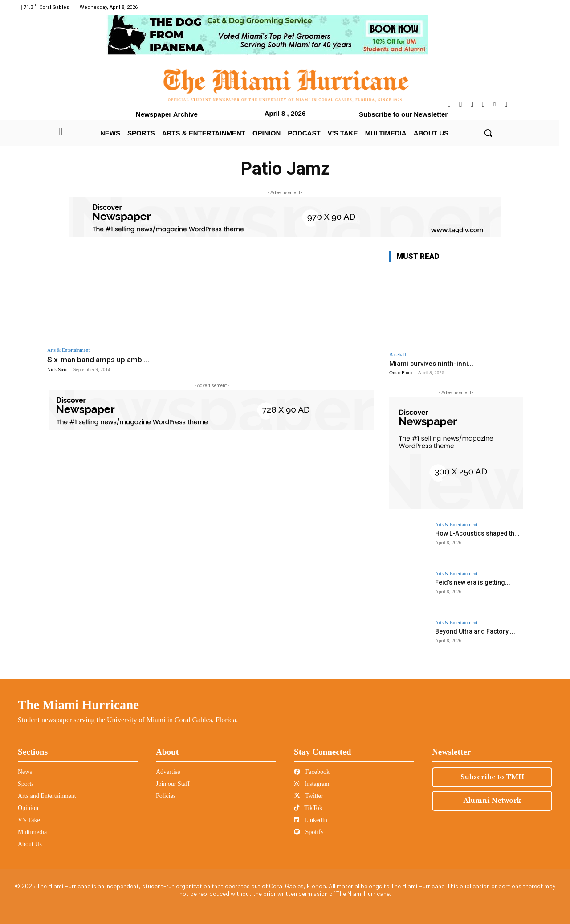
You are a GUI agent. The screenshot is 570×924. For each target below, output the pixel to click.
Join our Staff (173, 784)
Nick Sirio (57, 369)
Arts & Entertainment (68, 350)
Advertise (168, 772)
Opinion (28, 808)
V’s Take (29, 820)
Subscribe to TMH (492, 777)
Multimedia (32, 832)
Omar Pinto (401, 372)
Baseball (398, 354)
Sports (26, 784)
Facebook (312, 772)
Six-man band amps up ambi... (98, 360)
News (25, 772)
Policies (166, 796)
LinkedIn (311, 820)
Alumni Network (492, 801)
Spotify (309, 832)
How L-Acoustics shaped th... (477, 533)
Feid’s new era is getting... (473, 582)
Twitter (308, 796)
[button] (488, 133)
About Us (30, 844)
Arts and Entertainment (47, 796)
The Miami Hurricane (78, 705)
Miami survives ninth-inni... (431, 364)
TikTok (308, 808)
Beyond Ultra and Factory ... (475, 631)
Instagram (311, 784)
